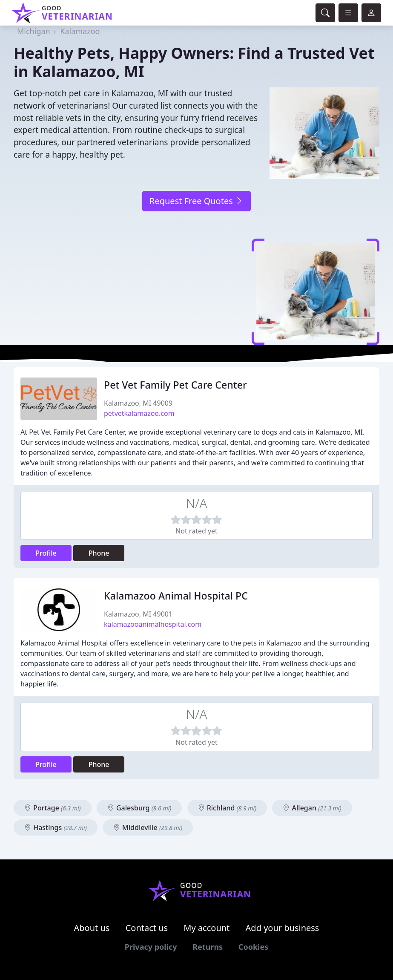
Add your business (283, 928)
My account (207, 928)
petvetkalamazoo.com (139, 413)
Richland (227, 808)
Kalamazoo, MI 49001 (138, 614)
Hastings (56, 827)
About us (92, 928)
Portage (53, 808)
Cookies (253, 947)
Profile (46, 553)
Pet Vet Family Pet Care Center (175, 385)
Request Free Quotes (196, 201)
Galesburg (139, 808)
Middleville (148, 827)
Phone (99, 553)
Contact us (147, 928)
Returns (208, 947)
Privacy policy (151, 947)
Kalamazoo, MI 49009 (138, 403)
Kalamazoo (80, 31)
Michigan (34, 31)
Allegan (312, 808)
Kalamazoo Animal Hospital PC (176, 596)
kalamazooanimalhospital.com (153, 624)
